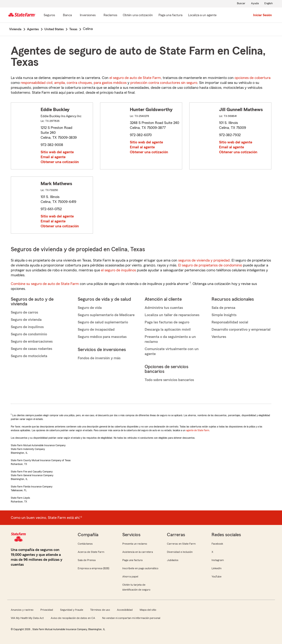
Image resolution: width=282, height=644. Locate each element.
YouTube (216, 577)
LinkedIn (216, 568)
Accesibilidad (125, 610)
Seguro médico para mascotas (102, 337)
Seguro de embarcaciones (32, 341)
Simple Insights (224, 315)
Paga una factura (132, 560)
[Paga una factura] (170, 15)
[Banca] (67, 15)
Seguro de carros (24, 312)
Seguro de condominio (29, 334)
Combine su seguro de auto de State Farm (45, 284)
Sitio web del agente (57, 152)
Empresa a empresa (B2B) (93, 568)
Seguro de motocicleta (29, 356)
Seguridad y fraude (72, 610)
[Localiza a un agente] (202, 15)
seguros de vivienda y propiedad (204, 260)
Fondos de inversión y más (99, 358)
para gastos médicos (110, 83)
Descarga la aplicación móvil (168, 329)
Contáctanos (85, 544)
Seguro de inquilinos (27, 327)
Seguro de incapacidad (96, 329)
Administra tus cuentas (164, 308)
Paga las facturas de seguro (167, 322)
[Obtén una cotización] (138, 15)
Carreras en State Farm (181, 544)
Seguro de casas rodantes (31, 349)
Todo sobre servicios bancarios (169, 380)
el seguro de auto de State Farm (135, 78)
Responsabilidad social (230, 322)
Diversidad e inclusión (180, 552)
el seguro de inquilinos (118, 270)
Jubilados (173, 560)
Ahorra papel (130, 577)
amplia (60, 83)
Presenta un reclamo (135, 544)
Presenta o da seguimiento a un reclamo (170, 339)
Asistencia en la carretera (138, 552)
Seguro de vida (90, 308)
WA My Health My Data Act (27, 618)
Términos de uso (100, 610)
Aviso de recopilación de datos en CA (73, 618)
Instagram (218, 560)
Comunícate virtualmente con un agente (172, 351)
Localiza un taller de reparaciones (172, 315)
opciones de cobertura (253, 78)
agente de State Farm (198, 430)
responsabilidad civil (37, 83)
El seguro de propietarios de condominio (210, 265)
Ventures (219, 337)
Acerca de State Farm (91, 552)
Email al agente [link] (53, 157)
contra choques (79, 83)
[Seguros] (49, 15)
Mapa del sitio (148, 610)
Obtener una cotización (60, 162)
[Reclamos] (110, 15)
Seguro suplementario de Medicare (106, 315)
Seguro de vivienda (26, 320)
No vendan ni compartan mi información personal (131, 618)
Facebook (217, 544)
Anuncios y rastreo (22, 610)
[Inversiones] (88, 15)
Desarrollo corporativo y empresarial (241, 329)
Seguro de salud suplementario (103, 322)
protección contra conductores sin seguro (164, 83)
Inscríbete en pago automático (140, 568)
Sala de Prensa (87, 560)
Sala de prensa (223, 308)
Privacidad (47, 610)
